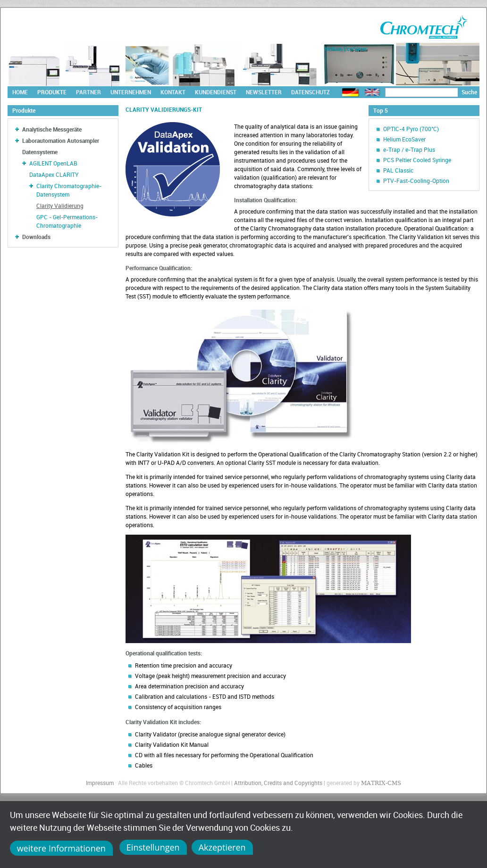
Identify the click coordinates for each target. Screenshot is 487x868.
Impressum (100, 783)
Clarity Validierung (60, 206)
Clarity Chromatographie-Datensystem (69, 190)
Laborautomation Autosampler (61, 141)
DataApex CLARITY (54, 174)
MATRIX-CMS (381, 783)
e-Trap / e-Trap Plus (409, 149)
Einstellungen (153, 847)
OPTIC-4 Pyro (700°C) (411, 129)
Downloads (36, 237)
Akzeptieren (222, 847)
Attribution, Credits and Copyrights (278, 783)
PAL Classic (398, 170)
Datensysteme (40, 152)
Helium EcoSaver (404, 139)
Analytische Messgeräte (52, 129)
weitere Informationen (61, 848)
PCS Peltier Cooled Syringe (417, 160)
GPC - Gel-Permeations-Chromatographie (67, 221)
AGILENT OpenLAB (53, 163)
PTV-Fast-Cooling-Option (416, 181)
